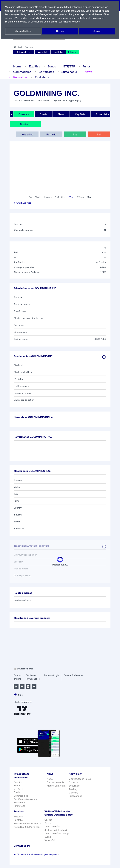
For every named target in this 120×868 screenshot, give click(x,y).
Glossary (74, 793)
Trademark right (52, 675)
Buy (75, 134)
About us (74, 782)
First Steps (19, 806)
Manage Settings (23, 31)
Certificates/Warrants (25, 799)
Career (48, 823)
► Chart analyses (23, 203)
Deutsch (29, 47)
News (87, 72)
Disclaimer (31, 675)
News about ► (34, 417)
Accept (97, 31)
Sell (99, 134)
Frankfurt (25, 124)
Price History (104, 114)
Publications (75, 796)
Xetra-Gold (50, 843)
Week (38, 197)
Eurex (48, 840)
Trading (73, 789)
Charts (44, 114)
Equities (34, 66)
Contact (18, 47)
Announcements (56, 782)
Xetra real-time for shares (27, 824)
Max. (89, 197)
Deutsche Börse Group (57, 837)
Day (30, 197)
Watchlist (43, 52)
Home (17, 66)
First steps (42, 77)
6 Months (60, 197)
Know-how (20, 77)
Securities (74, 786)
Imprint (17, 679)
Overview (24, 114)
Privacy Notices (86, 22)
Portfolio (58, 52)
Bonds (51, 66)
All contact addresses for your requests (36, 858)
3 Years (80, 197)
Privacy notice (33, 679)
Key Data (81, 114)
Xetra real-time (24, 52)
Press (48, 826)
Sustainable (68, 72)
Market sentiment (56, 786)
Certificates (46, 72)
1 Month (48, 197)
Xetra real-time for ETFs (27, 827)
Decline (60, 31)
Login (71, 52)
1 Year (70, 197)
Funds (87, 66)
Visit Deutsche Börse (80, 779)
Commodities (22, 72)
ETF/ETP (69, 66)
